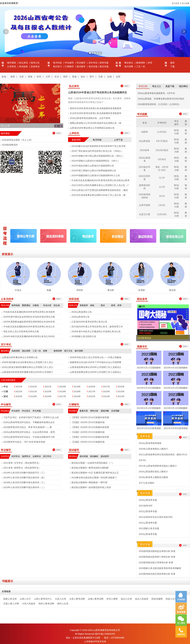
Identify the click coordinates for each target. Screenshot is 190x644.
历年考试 (93, 63)
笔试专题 (93, 66)
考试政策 (24, 66)
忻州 (39, 77)
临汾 (83, 77)
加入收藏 (185, 3)
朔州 (65, 77)
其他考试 (35, 66)
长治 (57, 77)
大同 (48, 77)
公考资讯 (12, 66)
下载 (172, 66)
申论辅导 (70, 63)
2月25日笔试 (162, 150)
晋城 (74, 77)
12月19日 (162, 214)
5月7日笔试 (162, 141)
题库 (172, 63)
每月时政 (58, 63)
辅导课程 (12, 63)
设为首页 (176, 3)
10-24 (162, 196)
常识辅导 (81, 63)
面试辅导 (81, 66)
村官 (150, 63)
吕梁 (101, 77)
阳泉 (30, 77)
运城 (109, 77)
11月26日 (162, 132)
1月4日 (162, 205)
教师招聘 (141, 63)
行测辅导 (70, 66)
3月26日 (162, 159)
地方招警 (129, 66)
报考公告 (35, 63)
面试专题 (104, 66)
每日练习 (58, 66)
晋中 (92, 77)
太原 (21, 77)
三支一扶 (141, 66)
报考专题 (104, 63)
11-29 (162, 187)
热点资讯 (24, 63)
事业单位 (129, 63)
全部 (118, 77)
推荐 (13, 77)
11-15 (162, 178)
